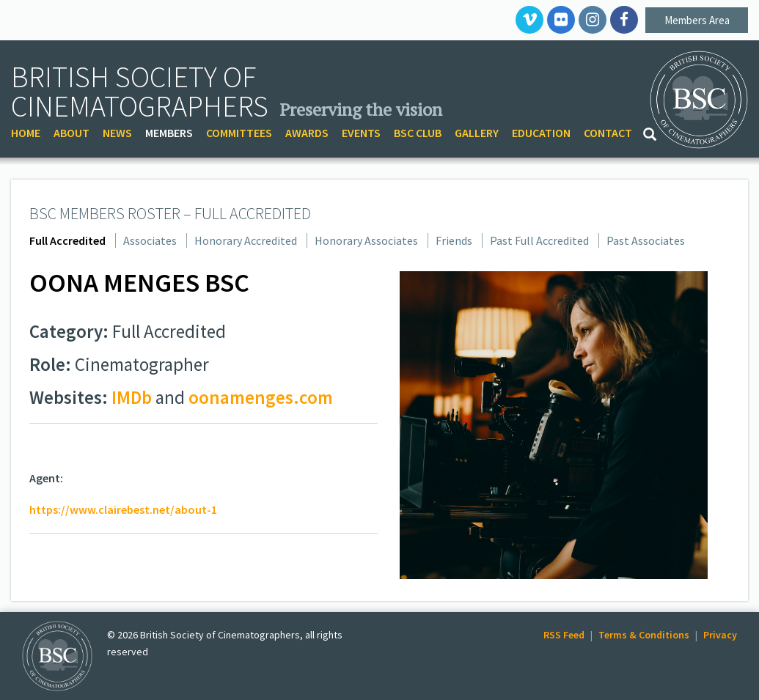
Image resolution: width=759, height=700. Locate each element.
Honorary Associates (366, 240)
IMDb (132, 397)
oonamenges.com (261, 397)
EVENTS (361, 133)
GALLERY (477, 133)
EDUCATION (541, 133)
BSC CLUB (418, 133)
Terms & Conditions (644, 635)
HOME (26, 133)
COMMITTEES (239, 133)
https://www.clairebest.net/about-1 (123, 509)
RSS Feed (564, 635)
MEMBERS (169, 133)
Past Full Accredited (539, 240)
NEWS (117, 133)
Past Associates (646, 240)
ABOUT (71, 133)
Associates (150, 240)
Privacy (720, 635)
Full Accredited (67, 240)
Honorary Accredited (246, 240)
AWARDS (307, 133)
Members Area (697, 20)
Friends (454, 240)
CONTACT (608, 133)
